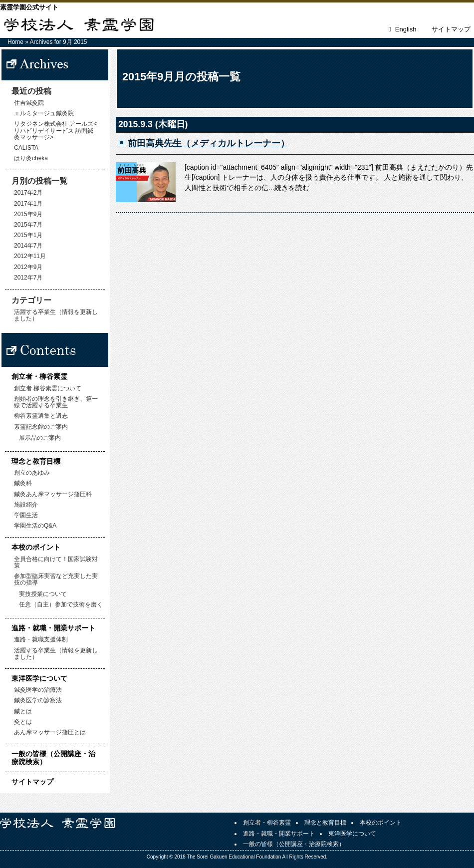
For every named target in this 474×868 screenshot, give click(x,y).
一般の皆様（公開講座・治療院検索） (53, 757)
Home (15, 42)
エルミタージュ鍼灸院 (44, 113)
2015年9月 (28, 214)
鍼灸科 (23, 483)
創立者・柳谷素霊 (39, 376)
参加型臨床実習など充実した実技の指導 (56, 579)
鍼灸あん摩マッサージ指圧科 (53, 494)
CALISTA (26, 148)
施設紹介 (26, 505)
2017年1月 (28, 204)
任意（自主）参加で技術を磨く (61, 604)
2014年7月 (28, 246)
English (406, 29)
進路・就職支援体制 (41, 639)
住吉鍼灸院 (29, 103)
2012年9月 (28, 267)
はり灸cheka (31, 158)
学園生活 (26, 515)
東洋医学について (39, 678)
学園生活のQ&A (35, 526)
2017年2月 (28, 193)
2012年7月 (28, 278)
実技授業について (43, 594)
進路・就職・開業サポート (53, 628)
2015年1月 (28, 235)
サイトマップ (451, 29)
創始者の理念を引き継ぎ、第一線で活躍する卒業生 (56, 402)
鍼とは (23, 711)
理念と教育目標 (36, 461)
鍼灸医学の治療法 (38, 690)
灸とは (23, 722)
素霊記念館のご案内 (41, 427)
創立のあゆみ (32, 473)
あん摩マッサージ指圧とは (50, 732)
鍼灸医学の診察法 (38, 700)
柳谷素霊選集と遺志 (41, 416)
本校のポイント (36, 547)
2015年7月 (28, 225)
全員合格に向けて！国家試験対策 (56, 562)
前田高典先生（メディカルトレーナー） (209, 143)
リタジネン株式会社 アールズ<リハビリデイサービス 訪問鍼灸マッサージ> (55, 130)
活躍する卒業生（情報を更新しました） (56, 315)
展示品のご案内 (40, 438)
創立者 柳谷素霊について (48, 388)
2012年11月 (30, 256)
